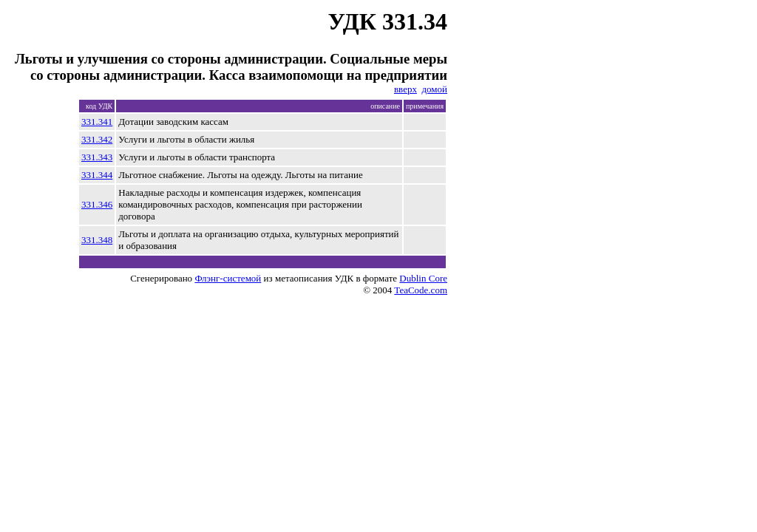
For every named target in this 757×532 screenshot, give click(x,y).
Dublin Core (423, 278)
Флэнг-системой (228, 278)
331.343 (97, 157)
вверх (405, 89)
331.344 (97, 175)
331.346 (97, 204)
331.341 (97, 122)
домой (434, 89)
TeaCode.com (421, 290)
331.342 (97, 139)
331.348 (97, 240)
